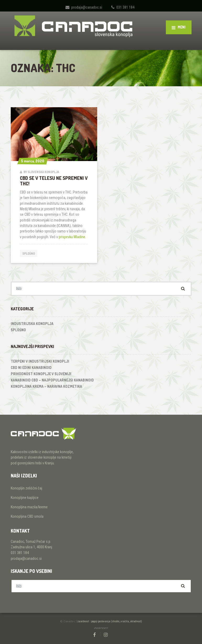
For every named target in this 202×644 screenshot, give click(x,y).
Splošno (29, 253)
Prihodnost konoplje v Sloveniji (41, 374)
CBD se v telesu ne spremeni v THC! (54, 181)
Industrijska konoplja (32, 324)
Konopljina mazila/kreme (29, 507)
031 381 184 (125, 7)
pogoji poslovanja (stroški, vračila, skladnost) (117, 621)
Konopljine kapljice (25, 498)
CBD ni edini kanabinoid (31, 367)
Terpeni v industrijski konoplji (40, 361)
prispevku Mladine (72, 237)
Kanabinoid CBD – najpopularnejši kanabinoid (52, 380)
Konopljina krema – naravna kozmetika (46, 386)
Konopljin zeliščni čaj (26, 488)
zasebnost (83, 621)
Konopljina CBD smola (27, 517)
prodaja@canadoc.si (87, 7)
